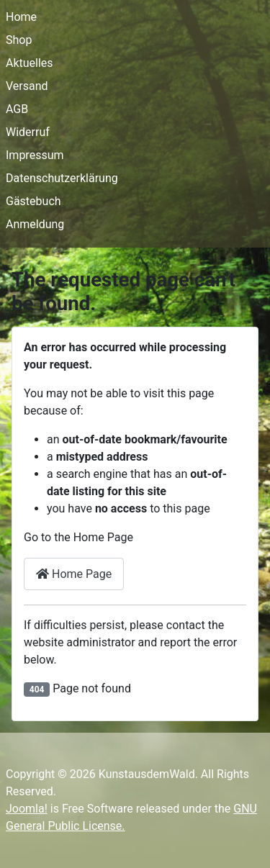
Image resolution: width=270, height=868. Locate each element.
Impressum (35, 155)
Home (21, 17)
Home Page (74, 574)
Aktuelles (30, 63)
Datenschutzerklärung (62, 178)
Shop (19, 40)
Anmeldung (35, 224)
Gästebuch (33, 201)
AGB (17, 109)
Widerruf (28, 132)
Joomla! (27, 809)
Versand (27, 86)
